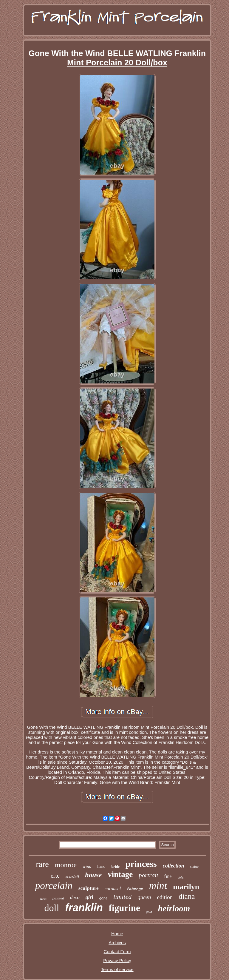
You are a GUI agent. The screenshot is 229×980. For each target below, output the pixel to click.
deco (75, 897)
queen (144, 897)
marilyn (186, 887)
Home (117, 934)
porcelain (54, 886)
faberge (135, 889)
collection (174, 866)
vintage (120, 874)
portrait (148, 875)
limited (122, 897)
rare (42, 864)
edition (165, 897)
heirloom (174, 908)
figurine (124, 908)
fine (168, 876)
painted (58, 898)
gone (103, 898)
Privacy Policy (117, 960)
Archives (117, 943)
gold (149, 912)
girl (89, 897)
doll (52, 908)
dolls (181, 877)
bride (115, 867)
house (93, 875)
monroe (66, 865)
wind (87, 866)
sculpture (89, 888)
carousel (113, 889)
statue (194, 867)
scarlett (72, 876)
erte (55, 876)
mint (158, 886)
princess (141, 864)
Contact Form (117, 952)
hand (101, 866)
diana (187, 896)
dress (43, 899)
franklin (84, 907)
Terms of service (117, 969)
